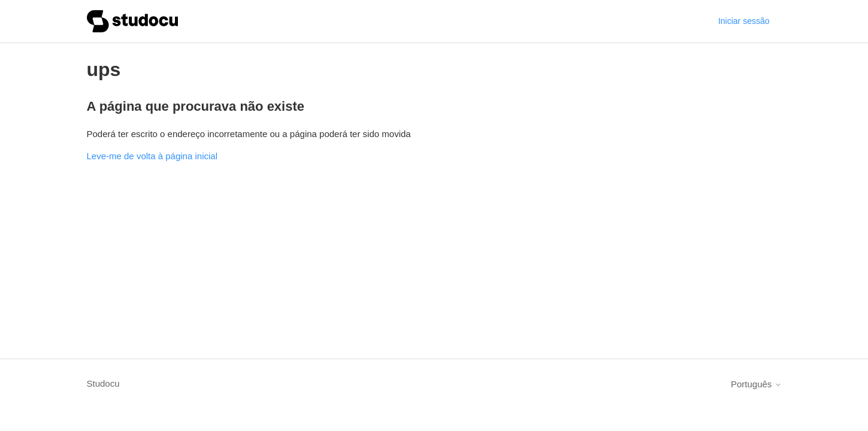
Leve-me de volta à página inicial (152, 156)
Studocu (103, 383)
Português (756, 384)
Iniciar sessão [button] (744, 21)
